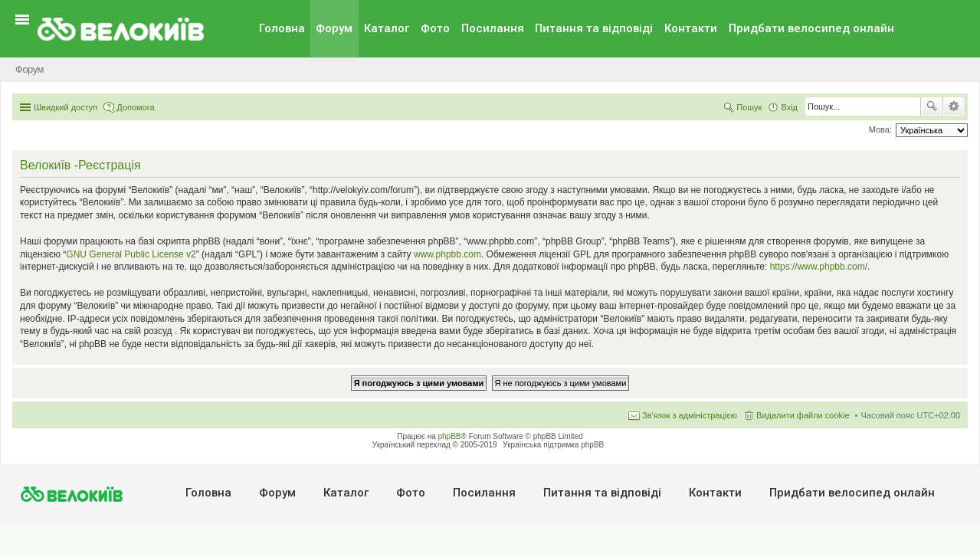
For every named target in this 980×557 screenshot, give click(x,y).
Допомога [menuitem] (135, 107)
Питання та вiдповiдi (594, 28)
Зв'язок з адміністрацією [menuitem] (690, 415)
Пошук (932, 106)
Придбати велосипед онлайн (811, 28)
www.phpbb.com (447, 254)
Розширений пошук (954, 106)
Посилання (493, 28)
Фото (435, 28)
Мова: (880, 129)
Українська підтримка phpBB (553, 445)
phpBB (450, 436)
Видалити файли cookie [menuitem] (803, 415)
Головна (282, 28)
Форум (334, 28)
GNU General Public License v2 (131, 254)
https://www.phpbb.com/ (819, 267)
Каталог (387, 28)
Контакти (691, 28)
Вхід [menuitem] (789, 107)
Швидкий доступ (66, 107)
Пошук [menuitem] (749, 107)
